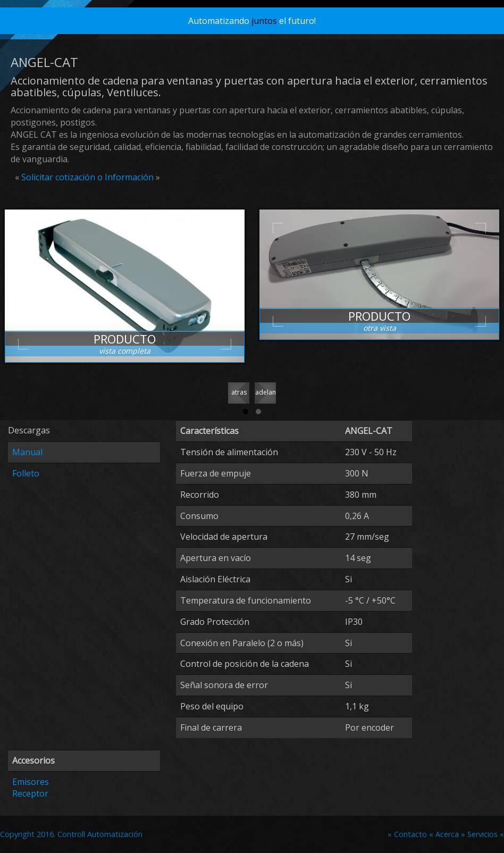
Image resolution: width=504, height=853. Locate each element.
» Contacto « (410, 834)
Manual (27, 452)
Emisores (31, 782)
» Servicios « (482, 834)
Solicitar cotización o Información (87, 177)
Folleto (26, 473)
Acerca (448, 834)
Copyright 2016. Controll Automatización (71, 834)
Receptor (30, 793)
